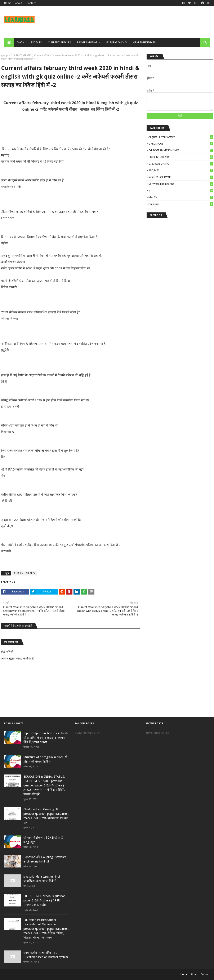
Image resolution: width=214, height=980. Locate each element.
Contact (31, 3)
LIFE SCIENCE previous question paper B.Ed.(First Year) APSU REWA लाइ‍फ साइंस (44, 900)
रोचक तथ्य (181, 204)
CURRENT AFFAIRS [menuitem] (59, 42)
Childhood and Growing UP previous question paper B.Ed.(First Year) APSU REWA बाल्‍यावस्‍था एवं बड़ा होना (46, 816)
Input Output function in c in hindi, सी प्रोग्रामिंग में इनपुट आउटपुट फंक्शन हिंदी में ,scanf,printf (46, 738)
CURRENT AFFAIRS (21, 56)
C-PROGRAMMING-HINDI (181, 150)
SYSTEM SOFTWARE (181, 177)
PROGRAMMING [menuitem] (87, 42)
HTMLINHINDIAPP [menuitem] (144, 42)
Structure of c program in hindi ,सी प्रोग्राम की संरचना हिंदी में (45, 759)
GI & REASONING (181, 164)
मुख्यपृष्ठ (5, 56)
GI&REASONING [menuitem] (117, 42)
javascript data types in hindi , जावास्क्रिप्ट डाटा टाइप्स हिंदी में (43, 879)
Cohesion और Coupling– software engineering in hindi (45, 859)
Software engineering (181, 184)
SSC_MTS (181, 170)
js (181, 191)
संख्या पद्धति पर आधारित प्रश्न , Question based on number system (46, 955)
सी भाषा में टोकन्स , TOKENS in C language (43, 840)
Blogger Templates (10, 974)
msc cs (181, 197)
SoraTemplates (6, 974)
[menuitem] (9, 43)
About (19, 3)
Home (8, 3)
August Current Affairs (181, 137)
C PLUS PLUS (181, 144)
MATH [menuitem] (21, 42)
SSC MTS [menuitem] (36, 42)
